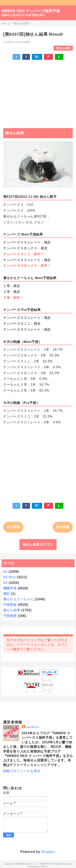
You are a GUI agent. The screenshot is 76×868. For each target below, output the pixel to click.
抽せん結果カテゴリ (38, 544)
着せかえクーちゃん (19, 599)
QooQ (44, 866)
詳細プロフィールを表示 (22, 771)
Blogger (48, 852)
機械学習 (10, 588)
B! (37, 57)
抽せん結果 (63, 48)
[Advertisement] (38, 92)
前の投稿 (63, 527)
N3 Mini (10, 577)
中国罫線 (10, 605)
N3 (5, 572)
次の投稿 (13, 527)
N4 (5, 583)
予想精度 (10, 616)
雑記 (7, 594)
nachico (32, 727)
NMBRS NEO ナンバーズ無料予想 (31, 11)
